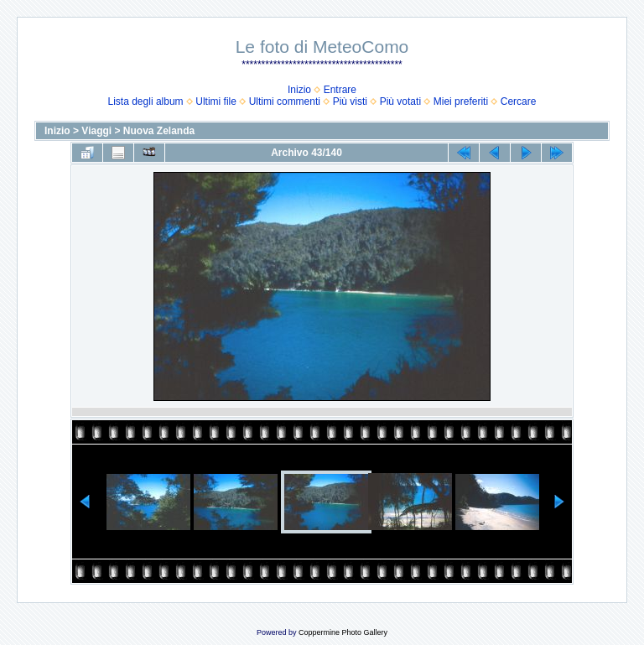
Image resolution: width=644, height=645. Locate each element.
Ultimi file (216, 101)
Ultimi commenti (285, 101)
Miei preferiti (461, 101)
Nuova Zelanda (159, 131)
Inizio (299, 90)
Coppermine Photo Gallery (343, 632)
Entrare (340, 90)
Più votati (400, 101)
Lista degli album (146, 101)
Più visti (350, 101)
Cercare (519, 101)
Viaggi (96, 131)
